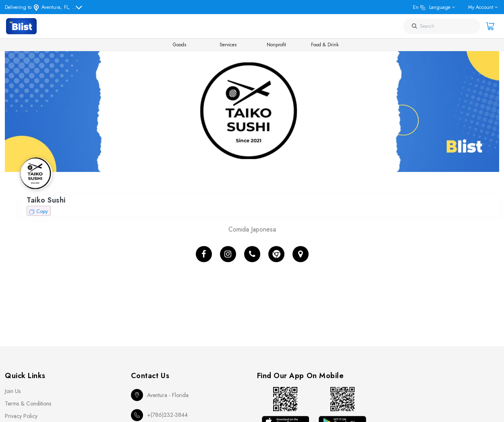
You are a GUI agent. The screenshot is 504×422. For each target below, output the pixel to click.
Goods (179, 45)
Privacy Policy (21, 416)
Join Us (13, 391)
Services (228, 45)
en (432, 7)
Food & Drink (325, 45)
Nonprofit (276, 45)
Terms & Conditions (28, 403)
